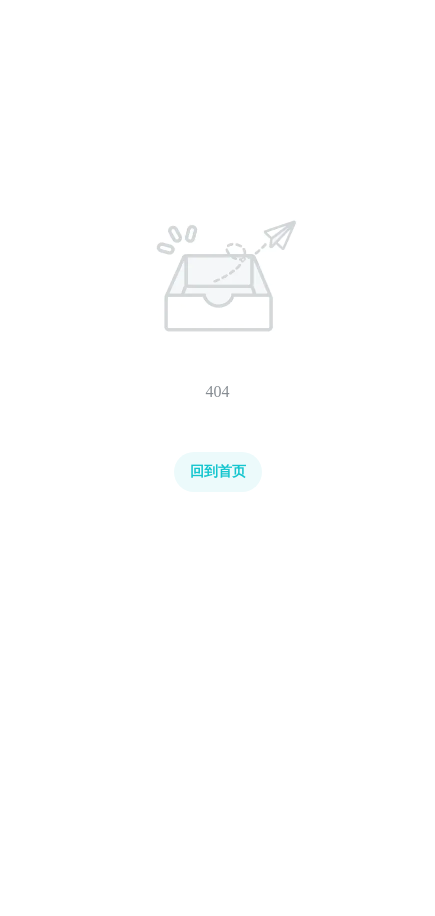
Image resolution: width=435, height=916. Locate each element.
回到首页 (218, 471)
